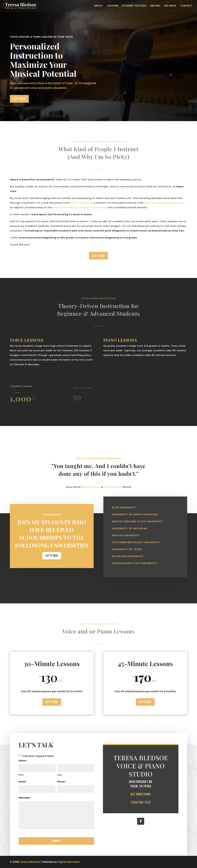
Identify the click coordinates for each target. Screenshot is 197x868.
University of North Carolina (135, 510)
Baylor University (81, 203)
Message (25, 798)
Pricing (155, 6)
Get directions (141, 794)
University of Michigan (130, 524)
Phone (62, 782)
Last (60, 775)
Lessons (113, 6)
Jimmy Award (113, 492)
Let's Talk (19, 99)
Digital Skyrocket (69, 862)
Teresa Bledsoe (30, 862)
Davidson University (128, 552)
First (21, 775)
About (98, 6)
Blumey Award (91, 492)
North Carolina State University (137, 517)
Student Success (134, 6)
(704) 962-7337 (141, 802)
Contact (186, 6)
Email (23, 782)
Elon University (124, 503)
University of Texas (127, 545)
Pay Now (170, 6)
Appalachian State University (135, 559)
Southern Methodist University (164, 203)
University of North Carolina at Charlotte (79, 207)
